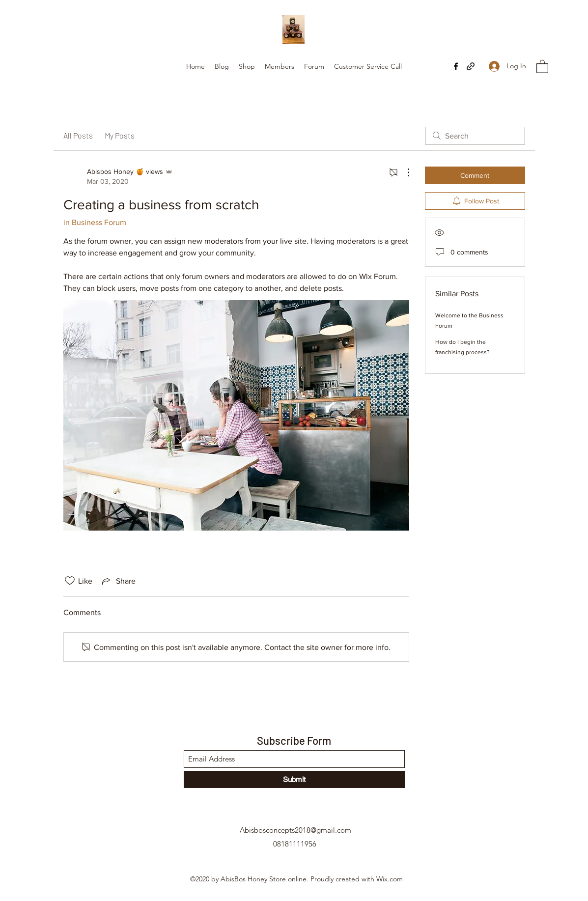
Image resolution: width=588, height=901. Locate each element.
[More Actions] (403, 172)
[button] (542, 66)
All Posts (78, 135)
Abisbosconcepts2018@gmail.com (295, 830)
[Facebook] (456, 66)
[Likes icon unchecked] (70, 581)
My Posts (120, 135)
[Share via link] (118, 581)
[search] (475, 136)
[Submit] (294, 779)
